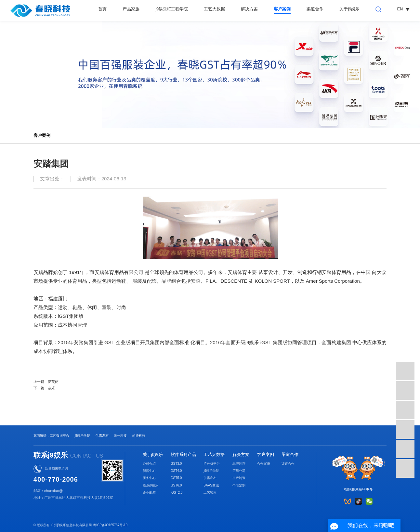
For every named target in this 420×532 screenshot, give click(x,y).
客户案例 (282, 9)
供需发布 (102, 436)
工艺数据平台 (59, 436)
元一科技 (120, 436)
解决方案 (249, 9)
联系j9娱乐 (151, 485)
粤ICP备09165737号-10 (110, 525)
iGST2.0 (177, 493)
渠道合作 (315, 9)
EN (403, 9)
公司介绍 (149, 464)
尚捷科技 (139, 436)
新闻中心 (149, 471)
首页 (102, 9)
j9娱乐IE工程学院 (172, 9)
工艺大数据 (214, 9)
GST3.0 (176, 464)
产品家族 (131, 9)
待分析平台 (212, 464)
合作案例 (264, 464)
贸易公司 (239, 471)
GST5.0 (176, 478)
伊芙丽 (53, 382)
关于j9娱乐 (349, 9)
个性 (236, 485)
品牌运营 (239, 464)
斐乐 (51, 388)
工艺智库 (210, 493)
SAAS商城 (211, 485)
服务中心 (149, 478)
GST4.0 (176, 471)
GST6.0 (176, 485)
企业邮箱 (149, 493)
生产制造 (239, 478)
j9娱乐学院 (82, 436)
